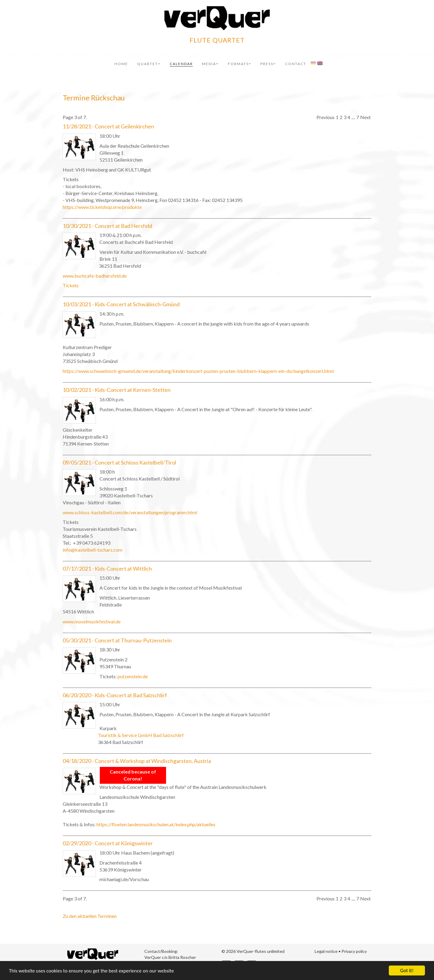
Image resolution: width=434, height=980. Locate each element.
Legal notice (326, 951)
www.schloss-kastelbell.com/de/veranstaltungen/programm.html (130, 512)
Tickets (71, 285)
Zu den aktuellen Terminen (90, 916)
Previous (325, 117)
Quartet (149, 64)
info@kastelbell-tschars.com (93, 550)
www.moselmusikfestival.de (92, 621)
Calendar (181, 64)
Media (210, 64)
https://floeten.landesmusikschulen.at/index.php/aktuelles (156, 824)
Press (268, 64)
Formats (240, 64)
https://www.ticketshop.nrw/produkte (102, 207)
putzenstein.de (133, 676)
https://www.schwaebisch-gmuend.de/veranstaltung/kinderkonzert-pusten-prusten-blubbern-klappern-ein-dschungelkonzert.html (198, 371)
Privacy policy (354, 951)
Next (365, 117)
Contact (296, 64)
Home (121, 64)
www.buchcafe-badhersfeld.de (95, 276)
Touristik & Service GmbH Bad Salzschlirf (141, 735)
